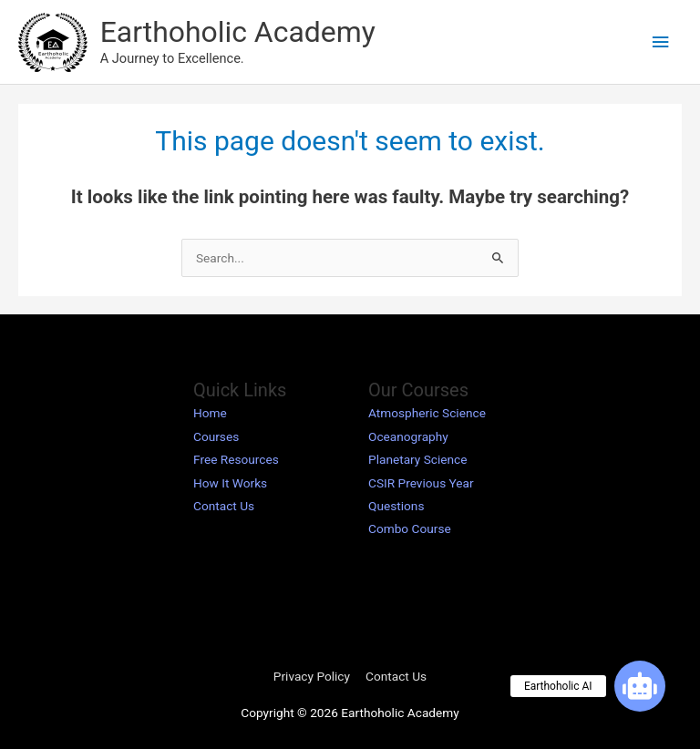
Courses (216, 436)
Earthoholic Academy (238, 32)
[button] (640, 686)
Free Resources (236, 459)
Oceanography (408, 436)
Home (210, 413)
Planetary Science (418, 459)
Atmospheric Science (427, 413)
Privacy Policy (312, 676)
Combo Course (410, 528)
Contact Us (224, 506)
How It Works (230, 483)
